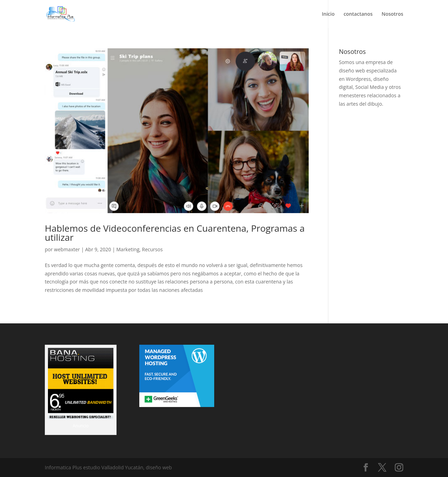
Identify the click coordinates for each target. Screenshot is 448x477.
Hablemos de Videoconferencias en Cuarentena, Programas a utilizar (175, 233)
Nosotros (392, 14)
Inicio (328, 14)
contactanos (358, 14)
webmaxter (67, 249)
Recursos (152, 249)
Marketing (128, 249)
